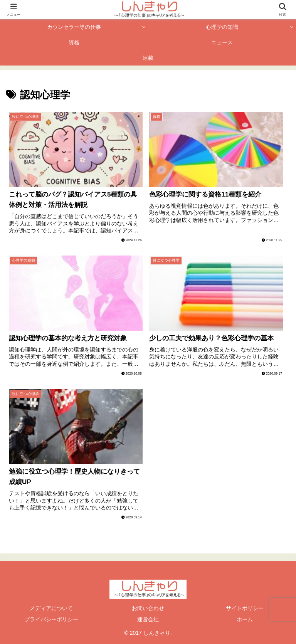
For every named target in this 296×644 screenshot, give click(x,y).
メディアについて (51, 608)
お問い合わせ (148, 608)
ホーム (245, 619)
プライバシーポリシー (51, 619)
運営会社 (148, 619)
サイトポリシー (245, 608)
